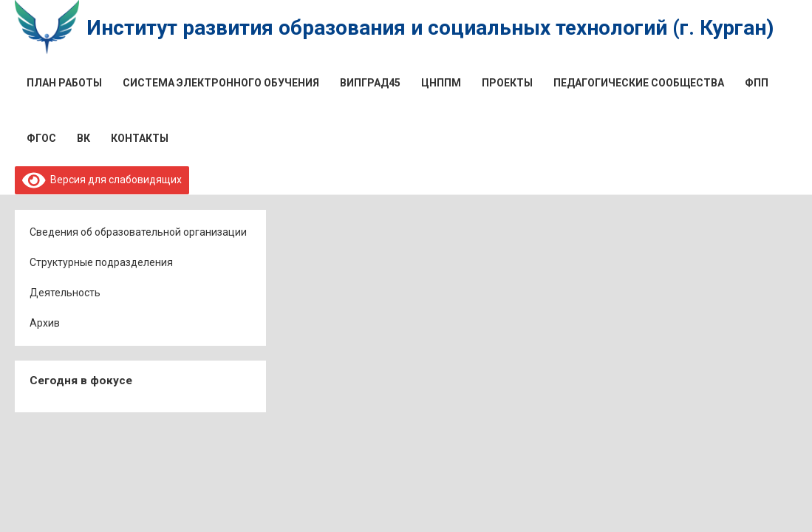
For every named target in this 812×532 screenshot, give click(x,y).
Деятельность (65, 293)
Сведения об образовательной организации (138, 232)
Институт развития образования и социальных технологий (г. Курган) (430, 28)
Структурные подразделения (101, 262)
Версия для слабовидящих (102, 180)
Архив (45, 323)
